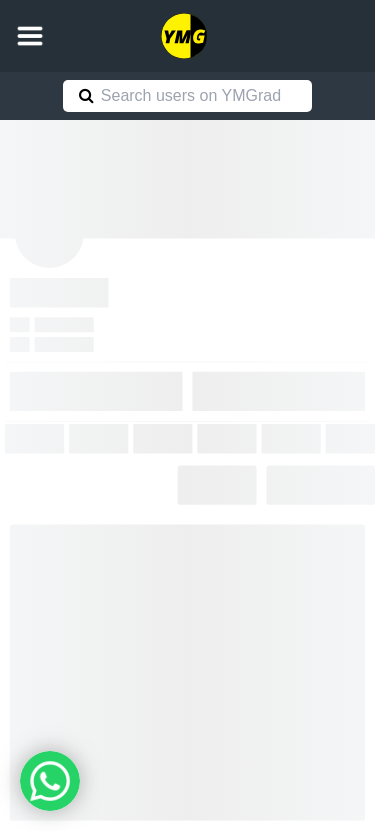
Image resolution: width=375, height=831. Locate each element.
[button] (30, 36)
